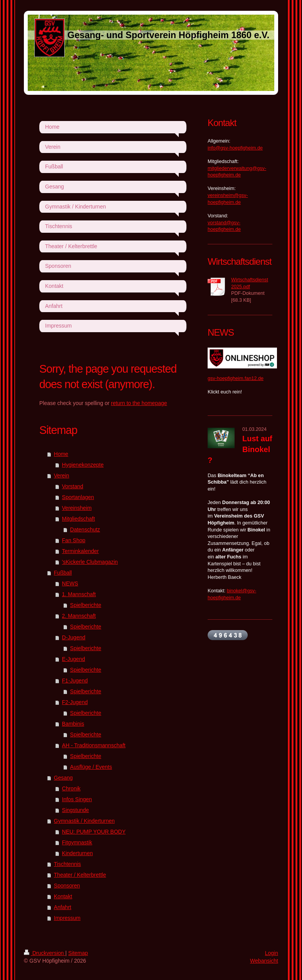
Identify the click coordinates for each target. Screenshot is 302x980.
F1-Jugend (75, 681)
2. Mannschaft (79, 616)
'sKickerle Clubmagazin (90, 562)
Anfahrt (63, 907)
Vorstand (73, 486)
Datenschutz (85, 530)
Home (61, 454)
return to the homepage (139, 403)
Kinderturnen (77, 853)
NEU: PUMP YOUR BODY (94, 832)
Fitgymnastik (77, 842)
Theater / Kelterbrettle (80, 875)
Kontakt (63, 896)
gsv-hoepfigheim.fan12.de (236, 378)
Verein (62, 476)
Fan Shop (74, 540)
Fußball (63, 573)
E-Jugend (74, 659)
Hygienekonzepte (83, 465)
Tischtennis (67, 864)
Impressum (67, 918)
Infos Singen (77, 799)
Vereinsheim (77, 508)
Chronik (71, 788)
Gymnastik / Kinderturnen (84, 821)
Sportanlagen (78, 497)
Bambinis (73, 724)
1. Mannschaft (79, 594)
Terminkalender (81, 551)
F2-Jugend (75, 702)
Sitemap (78, 953)
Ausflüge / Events (91, 767)
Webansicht (264, 961)
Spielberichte (86, 605)
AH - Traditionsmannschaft (94, 745)
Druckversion (44, 953)
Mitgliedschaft (79, 519)
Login (272, 953)
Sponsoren (67, 886)
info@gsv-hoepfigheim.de (235, 148)
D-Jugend (74, 637)
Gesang (63, 778)
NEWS (70, 583)
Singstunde (75, 810)
